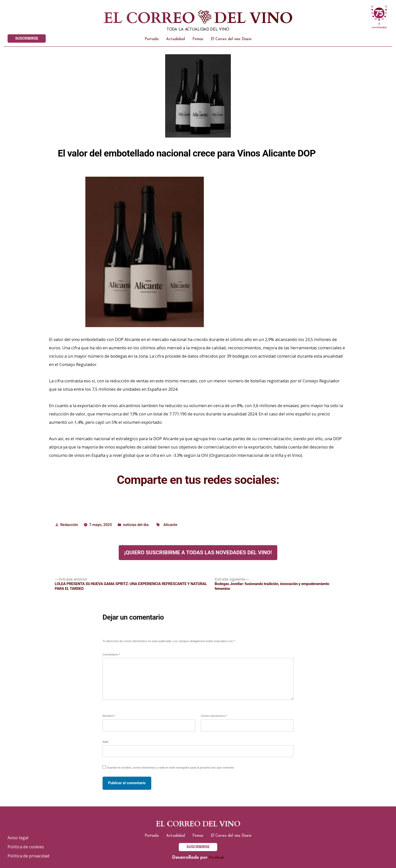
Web (105, 742)
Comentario (111, 654)
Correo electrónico (214, 716)
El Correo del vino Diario (231, 39)
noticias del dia (136, 525)
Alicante (170, 525)
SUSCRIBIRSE (27, 38)
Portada (152, 39)
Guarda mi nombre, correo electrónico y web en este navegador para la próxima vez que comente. (171, 768)
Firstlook (216, 858)
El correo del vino (198, 824)
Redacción (69, 525)
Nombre (109, 716)
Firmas (198, 39)
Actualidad (176, 39)
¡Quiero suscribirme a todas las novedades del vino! (198, 553)
